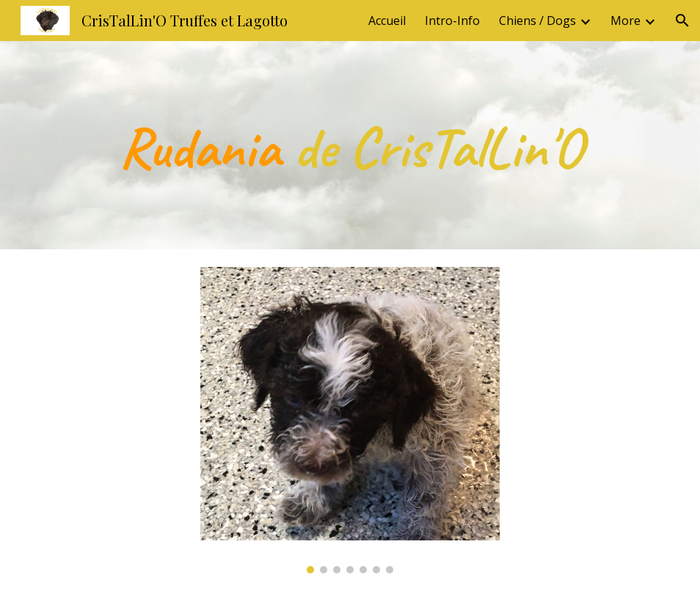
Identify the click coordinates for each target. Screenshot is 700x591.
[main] (350, 146)
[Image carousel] (350, 420)
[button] (682, 21)
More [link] (626, 21)
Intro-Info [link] (452, 21)
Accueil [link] (387, 21)
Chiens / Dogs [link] (537, 21)
